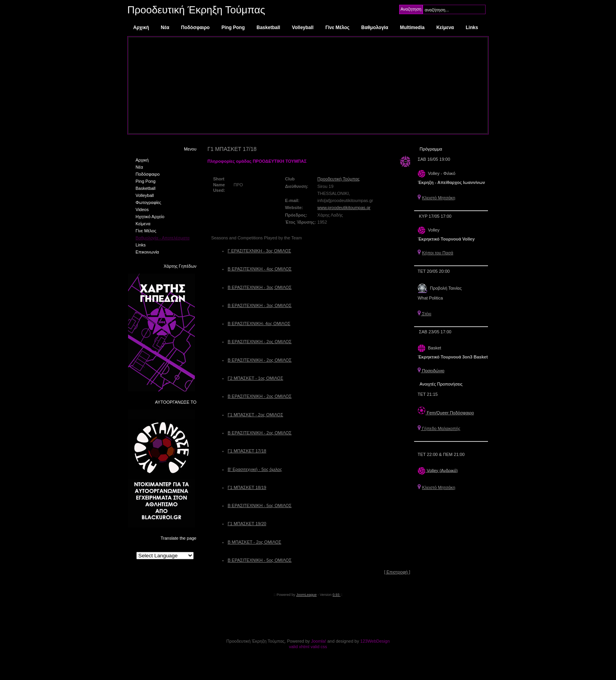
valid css (319, 647)
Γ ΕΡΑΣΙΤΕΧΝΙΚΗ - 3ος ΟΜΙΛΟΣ (259, 251)
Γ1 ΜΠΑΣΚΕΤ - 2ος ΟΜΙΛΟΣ (255, 415)
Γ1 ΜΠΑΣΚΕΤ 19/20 (247, 524)
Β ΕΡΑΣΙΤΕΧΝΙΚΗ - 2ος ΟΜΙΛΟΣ (259, 342)
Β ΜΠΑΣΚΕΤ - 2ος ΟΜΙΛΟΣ (254, 542)
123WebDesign (375, 641)
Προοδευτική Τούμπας (339, 179)
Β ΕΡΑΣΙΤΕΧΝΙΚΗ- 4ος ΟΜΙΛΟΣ (259, 323)
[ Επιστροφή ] (397, 572)
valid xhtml (299, 647)
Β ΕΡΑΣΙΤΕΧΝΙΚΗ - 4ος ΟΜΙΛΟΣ (259, 269)
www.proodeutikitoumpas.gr (344, 208)
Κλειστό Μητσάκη (439, 198)
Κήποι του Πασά (437, 253)
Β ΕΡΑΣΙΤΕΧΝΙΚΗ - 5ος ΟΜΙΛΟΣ (259, 505)
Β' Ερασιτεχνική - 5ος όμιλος (255, 469)
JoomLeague (306, 595)
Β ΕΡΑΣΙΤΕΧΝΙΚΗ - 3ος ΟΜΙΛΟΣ (259, 287)
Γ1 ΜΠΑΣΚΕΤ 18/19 (247, 487)
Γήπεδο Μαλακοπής (439, 428)
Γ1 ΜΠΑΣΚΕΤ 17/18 (247, 451)
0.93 (337, 595)
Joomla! (319, 641)
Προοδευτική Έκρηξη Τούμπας (196, 10)
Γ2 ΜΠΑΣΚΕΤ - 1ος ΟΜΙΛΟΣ (255, 378)
